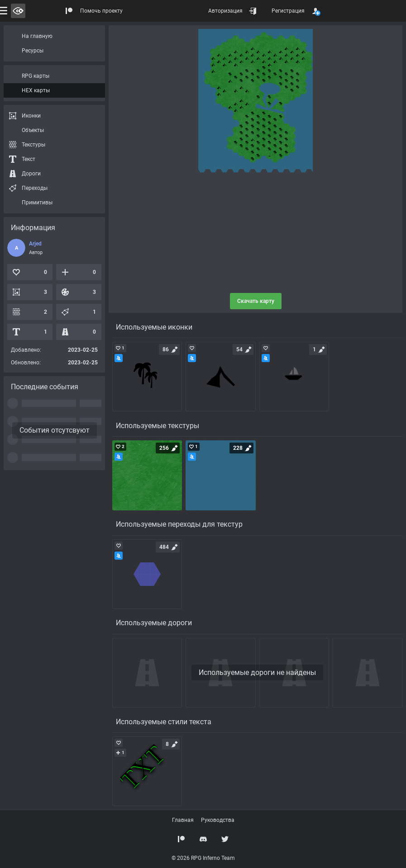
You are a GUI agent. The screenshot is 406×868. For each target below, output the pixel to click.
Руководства (218, 820)
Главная (183, 820)
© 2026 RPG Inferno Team (203, 858)
